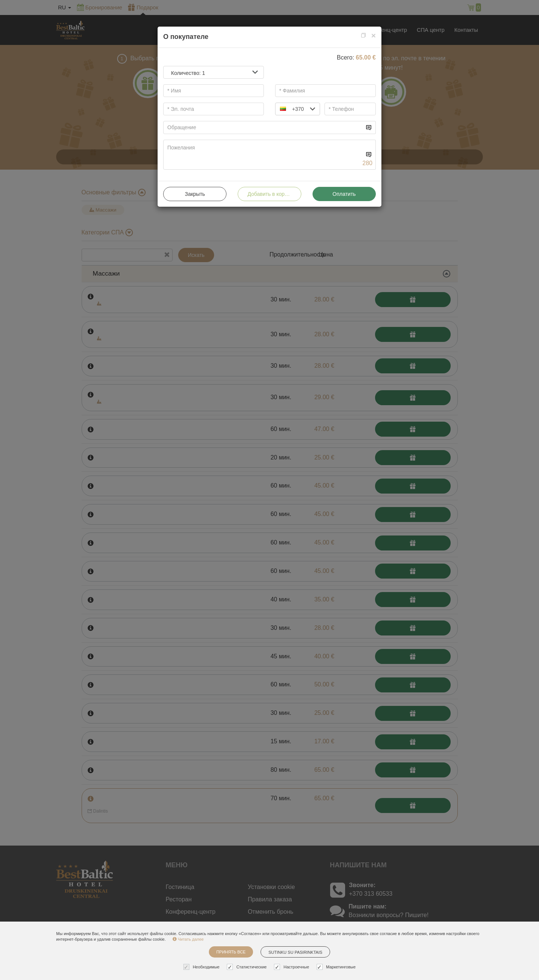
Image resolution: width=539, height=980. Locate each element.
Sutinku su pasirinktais (295, 952)
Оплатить (344, 194)
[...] (264, 128)
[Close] (374, 35)
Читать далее (188, 939)
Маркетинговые (337, 967)
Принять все (231, 952)
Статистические (248, 967)
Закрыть (195, 194)
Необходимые (202, 967)
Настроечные (292, 967)
